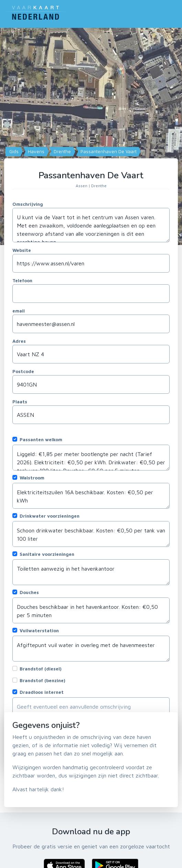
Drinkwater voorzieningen (50, 516)
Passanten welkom (41, 440)
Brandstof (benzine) (42, 680)
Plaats (20, 402)
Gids (13, 151)
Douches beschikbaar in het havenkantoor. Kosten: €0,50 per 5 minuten (91, 610)
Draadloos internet (42, 692)
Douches (29, 592)
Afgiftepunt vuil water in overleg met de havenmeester (91, 649)
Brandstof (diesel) (41, 669)
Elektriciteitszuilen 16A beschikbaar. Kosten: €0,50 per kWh (91, 496)
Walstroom (32, 478)
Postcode (23, 371)
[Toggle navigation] (174, 12)
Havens (35, 151)
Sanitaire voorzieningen (47, 554)
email (19, 311)
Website (22, 250)
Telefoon (22, 280)
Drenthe (62, 151)
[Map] (91, 136)
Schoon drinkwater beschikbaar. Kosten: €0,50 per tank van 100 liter (91, 534)
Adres (19, 341)
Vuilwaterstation (39, 631)
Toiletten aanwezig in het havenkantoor (91, 572)
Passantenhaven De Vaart (108, 151)
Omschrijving (28, 204)
